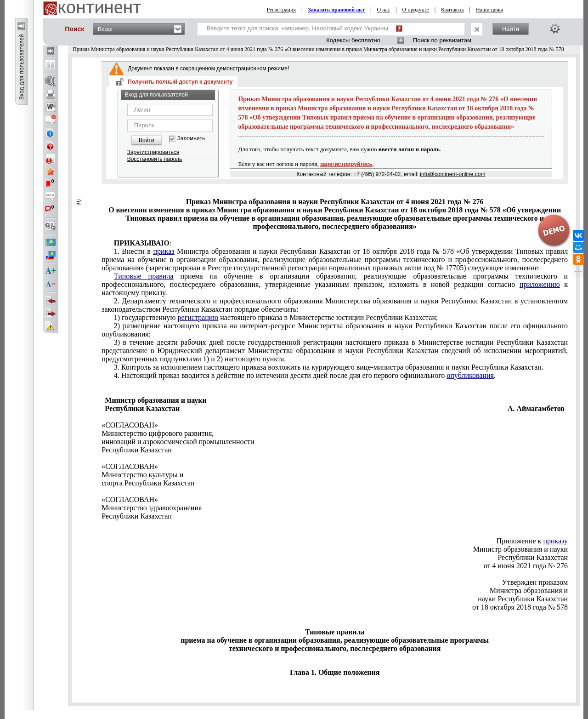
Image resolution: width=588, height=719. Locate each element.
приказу (555, 541)
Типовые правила (144, 276)
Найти (511, 29)
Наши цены (489, 10)
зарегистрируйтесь (346, 164)
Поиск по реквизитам (442, 40)
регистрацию (198, 317)
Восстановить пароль (155, 159)
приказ (164, 251)
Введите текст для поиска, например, (297, 28)
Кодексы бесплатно (353, 40)
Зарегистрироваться (153, 152)
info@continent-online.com (452, 174)
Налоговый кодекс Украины (350, 28)
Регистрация (281, 10)
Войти (147, 140)
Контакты (452, 10)
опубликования (470, 375)
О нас (383, 10)
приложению (540, 284)
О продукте (416, 10)
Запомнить (191, 139)
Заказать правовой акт (336, 10)
